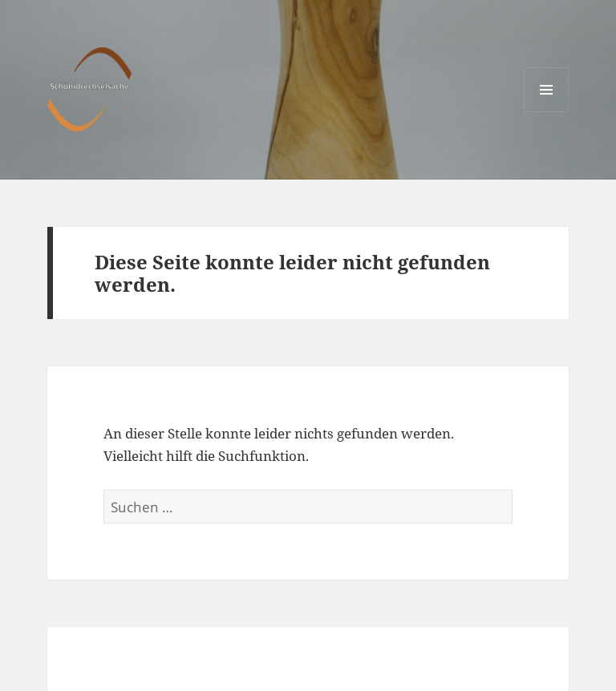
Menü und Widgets (547, 112)
